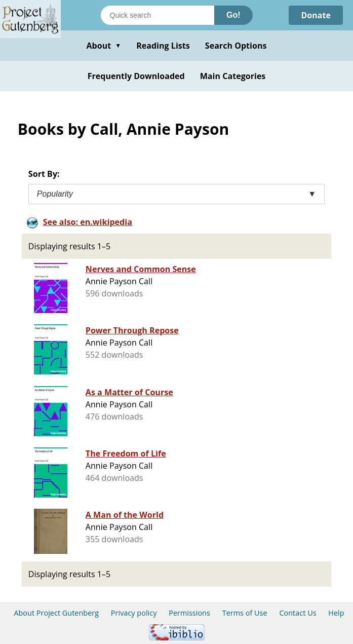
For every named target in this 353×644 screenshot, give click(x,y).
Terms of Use (245, 613)
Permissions (189, 613)
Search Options (236, 46)
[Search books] (158, 15)
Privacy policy (134, 613)
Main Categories (233, 76)
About (104, 46)
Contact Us (298, 613)
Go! (233, 15)
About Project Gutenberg (56, 613)
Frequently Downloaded (136, 76)
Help (336, 613)
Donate (316, 15)
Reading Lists (163, 46)
